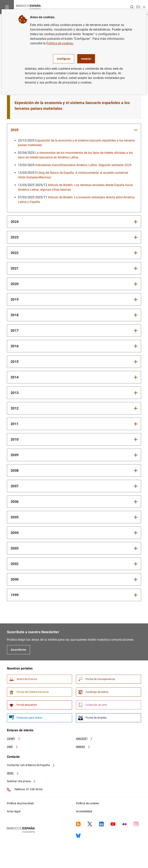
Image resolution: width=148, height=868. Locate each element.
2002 (15, 564)
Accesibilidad (84, 811)
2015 (15, 362)
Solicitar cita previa (21, 781)
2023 (15, 237)
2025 (15, 130)
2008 (15, 470)
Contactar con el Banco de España (31, 765)
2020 (15, 284)
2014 (15, 377)
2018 (15, 315)
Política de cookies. (60, 43)
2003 (15, 548)
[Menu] (7, 7)
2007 (15, 486)
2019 (15, 299)
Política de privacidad (20, 803)
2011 (15, 424)
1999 (15, 595)
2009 (15, 455)
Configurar (64, 59)
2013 (15, 393)
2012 (15, 408)
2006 (15, 502)
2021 (15, 268)
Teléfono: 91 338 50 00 (25, 789)
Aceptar (86, 59)
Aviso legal (14, 811)
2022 (15, 253)
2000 (15, 579)
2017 (15, 331)
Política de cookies (87, 803)
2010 (15, 439)
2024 (15, 222)
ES (141, 7)
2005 (15, 517)
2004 (15, 533)
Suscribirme (18, 650)
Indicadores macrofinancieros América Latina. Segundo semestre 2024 (83, 165)
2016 (15, 346)
